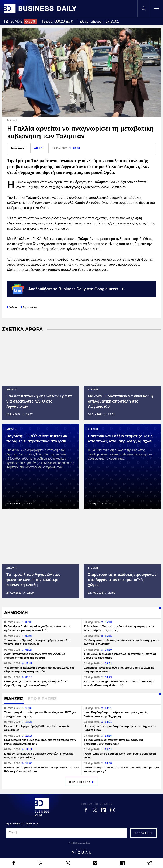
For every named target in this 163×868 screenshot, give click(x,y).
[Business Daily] (42, 807)
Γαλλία (13, 307)
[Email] (67, 833)
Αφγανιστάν (30, 307)
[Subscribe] (142, 833)
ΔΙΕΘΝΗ (39, 148)
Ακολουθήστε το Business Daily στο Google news (68, 289)
